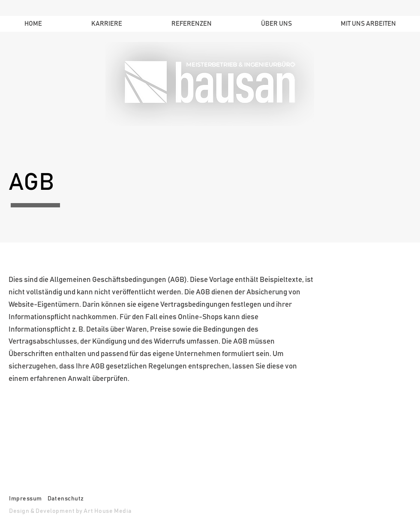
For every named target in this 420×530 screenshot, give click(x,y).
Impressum (25, 499)
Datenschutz (66, 499)
